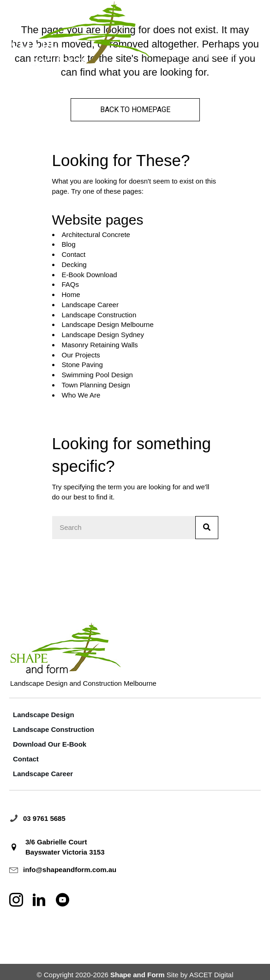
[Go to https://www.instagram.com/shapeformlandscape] (16, 901)
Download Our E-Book (50, 744)
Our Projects (81, 355)
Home (71, 294)
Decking (74, 264)
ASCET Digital (211, 975)
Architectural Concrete (96, 235)
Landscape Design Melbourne (108, 324)
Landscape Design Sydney (103, 335)
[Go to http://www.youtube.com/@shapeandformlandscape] (62, 901)
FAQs (71, 284)
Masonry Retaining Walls (100, 345)
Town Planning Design (96, 385)
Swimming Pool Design (97, 375)
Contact (74, 254)
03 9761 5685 (44, 818)
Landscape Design (44, 715)
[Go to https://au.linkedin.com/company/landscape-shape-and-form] (39, 901)
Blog (69, 244)
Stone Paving (82, 365)
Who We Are (81, 395)
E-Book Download (90, 275)
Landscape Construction (99, 315)
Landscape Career (90, 305)
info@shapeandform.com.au (70, 870)
